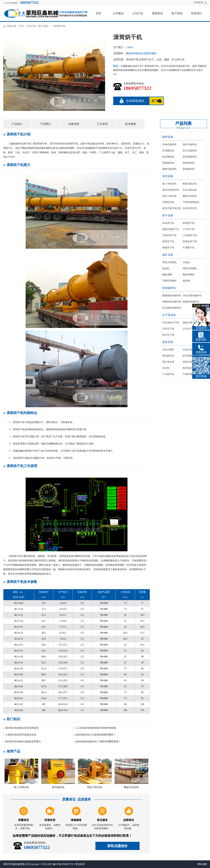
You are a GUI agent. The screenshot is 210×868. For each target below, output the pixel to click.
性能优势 (74, 124)
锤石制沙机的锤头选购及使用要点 (23, 742)
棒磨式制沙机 (190, 184)
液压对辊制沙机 (171, 190)
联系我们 (197, 13)
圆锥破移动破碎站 (172, 296)
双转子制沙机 (95, 787)
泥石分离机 (168, 350)
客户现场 (177, 13)
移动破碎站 (169, 288)
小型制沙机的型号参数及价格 (21, 735)
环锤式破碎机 (169, 144)
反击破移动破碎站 (172, 308)
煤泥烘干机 (189, 223)
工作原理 (102, 124)
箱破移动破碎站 (191, 302)
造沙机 (166, 368)
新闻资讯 (157, 13)
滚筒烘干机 (168, 223)
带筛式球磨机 (169, 262)
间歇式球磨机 (190, 268)
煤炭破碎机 (189, 163)
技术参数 (131, 124)
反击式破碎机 (190, 151)
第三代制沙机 (21, 787)
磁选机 (166, 268)
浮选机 (186, 262)
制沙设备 (168, 176)
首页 (98, 13)
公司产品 (138, 13)
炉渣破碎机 (168, 151)
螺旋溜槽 (167, 275)
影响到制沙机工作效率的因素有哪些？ (96, 735)
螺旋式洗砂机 (131, 787)
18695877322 (137, 88)
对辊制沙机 (168, 202)
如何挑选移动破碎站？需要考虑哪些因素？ (98, 742)
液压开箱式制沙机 (172, 208)
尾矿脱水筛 (168, 362)
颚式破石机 (168, 356)
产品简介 (17, 124)
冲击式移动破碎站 (192, 296)
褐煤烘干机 (168, 248)
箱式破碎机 (58, 787)
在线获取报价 (135, 101)
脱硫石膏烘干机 (171, 229)
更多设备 (168, 342)
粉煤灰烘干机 (190, 241)
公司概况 (118, 13)
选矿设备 (168, 255)
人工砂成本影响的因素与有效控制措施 (96, 728)
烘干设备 (43, 26)
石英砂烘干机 (169, 235)
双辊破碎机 (189, 169)
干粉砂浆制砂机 (191, 202)
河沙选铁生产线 (171, 323)
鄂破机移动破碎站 (172, 302)
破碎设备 (168, 137)
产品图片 (45, 124)
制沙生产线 (168, 335)
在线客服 (198, 2)
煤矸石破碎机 (190, 144)
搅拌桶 (186, 281)
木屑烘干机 (189, 248)
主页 (21, 26)
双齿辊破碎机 (190, 157)
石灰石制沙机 (190, 190)
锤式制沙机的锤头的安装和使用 (22, 728)
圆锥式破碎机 (169, 169)
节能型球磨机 (169, 281)
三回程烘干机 (190, 235)
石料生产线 (168, 329)
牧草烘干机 (168, 241)
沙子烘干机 (189, 229)
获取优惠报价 (117, 846)
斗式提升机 (168, 374)
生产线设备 (169, 315)
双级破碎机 (168, 163)
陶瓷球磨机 (189, 275)
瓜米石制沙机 (190, 208)
